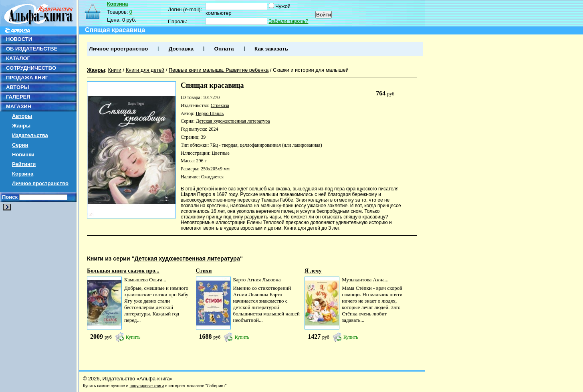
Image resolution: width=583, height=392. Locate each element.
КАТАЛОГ (18, 58)
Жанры (21, 126)
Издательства (30, 135)
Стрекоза (220, 105)
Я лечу (313, 271)
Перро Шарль (210, 113)
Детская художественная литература (233, 121)
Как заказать (271, 49)
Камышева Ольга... (145, 280)
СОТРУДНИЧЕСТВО (31, 68)
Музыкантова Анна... (365, 280)
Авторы (22, 116)
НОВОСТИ (19, 39)
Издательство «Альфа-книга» (138, 379)
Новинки (23, 155)
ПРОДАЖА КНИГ (27, 78)
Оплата (224, 49)
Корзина (23, 174)
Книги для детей (145, 70)
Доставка (181, 49)
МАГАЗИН (19, 106)
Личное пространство (40, 183)
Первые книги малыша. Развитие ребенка (219, 70)
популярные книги (147, 386)
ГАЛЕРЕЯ (18, 97)
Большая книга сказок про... (123, 271)
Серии (20, 145)
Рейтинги (24, 164)
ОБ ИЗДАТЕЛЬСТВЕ (32, 49)
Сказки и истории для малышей (311, 70)
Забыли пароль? (289, 21)
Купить (133, 337)
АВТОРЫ (17, 87)
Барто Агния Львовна (257, 280)
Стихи (204, 271)
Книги (115, 70)
